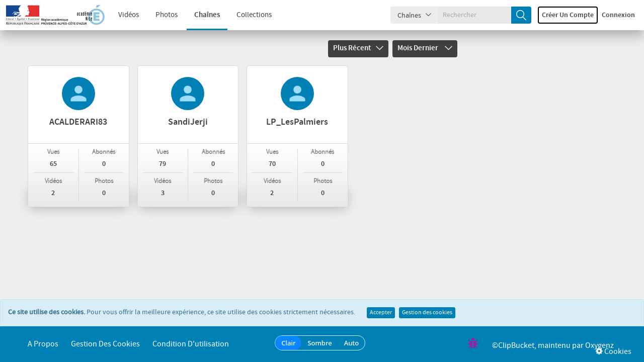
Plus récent (358, 48)
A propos (43, 344)
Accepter (381, 313)
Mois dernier (425, 48)
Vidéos (129, 15)
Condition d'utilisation (191, 344)
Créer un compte (568, 15)
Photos (167, 15)
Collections (254, 15)
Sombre (319, 343)
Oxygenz (599, 346)
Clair (288, 343)
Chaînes (207, 15)
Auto (352, 343)
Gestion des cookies (427, 313)
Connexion (618, 15)
